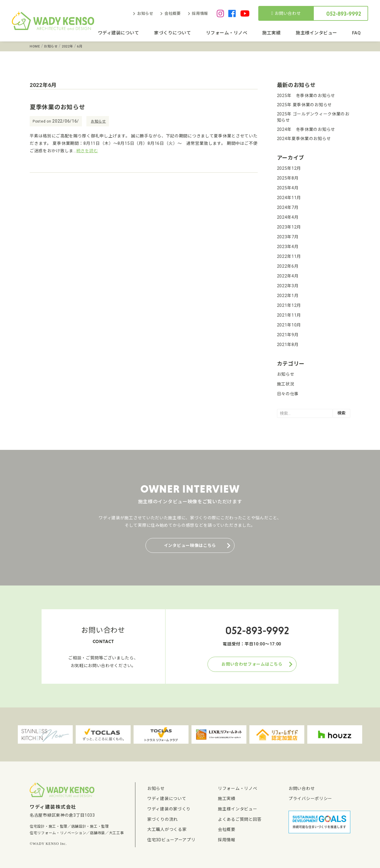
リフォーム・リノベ (227, 33)
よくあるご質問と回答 (240, 819)
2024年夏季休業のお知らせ (304, 139)
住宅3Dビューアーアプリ (171, 840)
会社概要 (173, 14)
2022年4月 (288, 276)
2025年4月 (288, 188)
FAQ (357, 33)
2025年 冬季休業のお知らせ (306, 96)
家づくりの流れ (163, 819)
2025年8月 (288, 178)
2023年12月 (289, 227)
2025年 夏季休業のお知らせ (305, 105)
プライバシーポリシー (310, 799)
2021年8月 (288, 345)
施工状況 (286, 384)
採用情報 (200, 14)
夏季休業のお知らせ (57, 107)
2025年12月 (289, 168)
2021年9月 (288, 335)
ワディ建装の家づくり (169, 809)
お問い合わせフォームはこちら (252, 664)
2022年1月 (288, 296)
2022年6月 (288, 266)
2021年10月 (289, 325)
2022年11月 (289, 256)
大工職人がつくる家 (167, 829)
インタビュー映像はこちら (190, 545)
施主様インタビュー (316, 33)
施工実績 (271, 33)
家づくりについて (172, 33)
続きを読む (87, 151)
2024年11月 (289, 198)
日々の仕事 (288, 394)
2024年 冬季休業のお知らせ (306, 129)
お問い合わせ (286, 13)
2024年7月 (288, 207)
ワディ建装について (119, 33)
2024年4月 (288, 217)
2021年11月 (289, 315)
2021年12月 (289, 305)
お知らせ (145, 14)
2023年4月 (288, 247)
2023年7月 (288, 237)
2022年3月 (288, 286)
